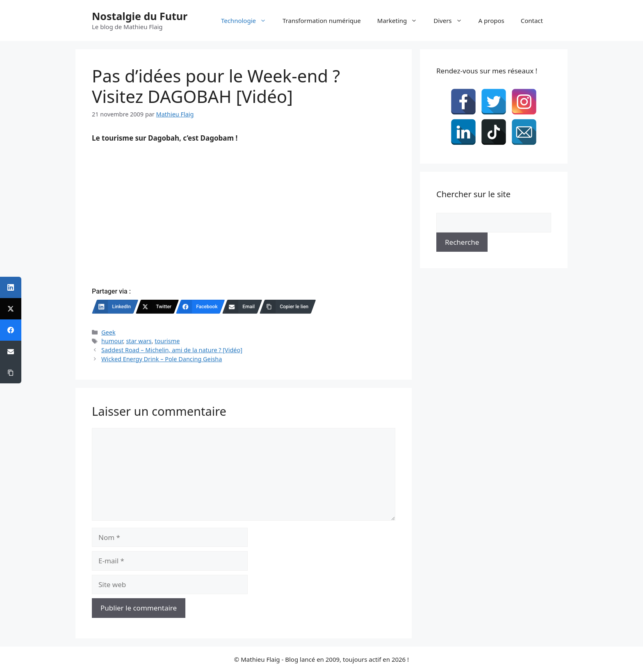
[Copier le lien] (288, 307)
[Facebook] (201, 307)
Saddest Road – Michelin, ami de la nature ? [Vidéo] (172, 350)
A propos (491, 21)
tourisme (167, 341)
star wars (139, 341)
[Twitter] (157, 307)
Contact (532, 21)
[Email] (242, 307)
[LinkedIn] (115, 307)
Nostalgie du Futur (140, 16)
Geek (108, 332)
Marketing (401, 21)
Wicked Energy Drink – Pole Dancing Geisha (162, 359)
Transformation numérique (322, 21)
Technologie (248, 21)
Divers (452, 21)
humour (112, 341)
